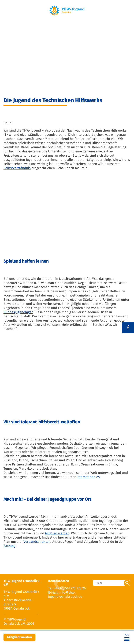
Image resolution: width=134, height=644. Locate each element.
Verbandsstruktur (37, 542)
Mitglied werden (19, 637)
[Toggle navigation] (127, 637)
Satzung (9, 546)
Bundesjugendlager (18, 312)
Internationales (88, 477)
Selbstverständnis (17, 168)
